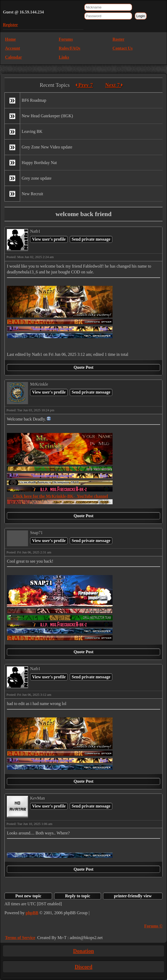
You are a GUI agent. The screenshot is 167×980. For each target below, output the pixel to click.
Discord (84, 967)
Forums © (153, 926)
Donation (84, 951)
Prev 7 (84, 85)
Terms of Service (20, 938)
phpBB (32, 913)
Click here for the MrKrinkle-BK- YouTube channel (57, 496)
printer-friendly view (133, 896)
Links (64, 57)
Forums (66, 39)
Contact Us (123, 48)
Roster (119, 39)
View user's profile (49, 239)
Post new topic (28, 896)
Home (10, 39)
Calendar (13, 57)
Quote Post (83, 367)
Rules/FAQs (69, 48)
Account (13, 48)
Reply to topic (78, 896)
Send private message (91, 239)
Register (10, 25)
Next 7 (114, 85)
